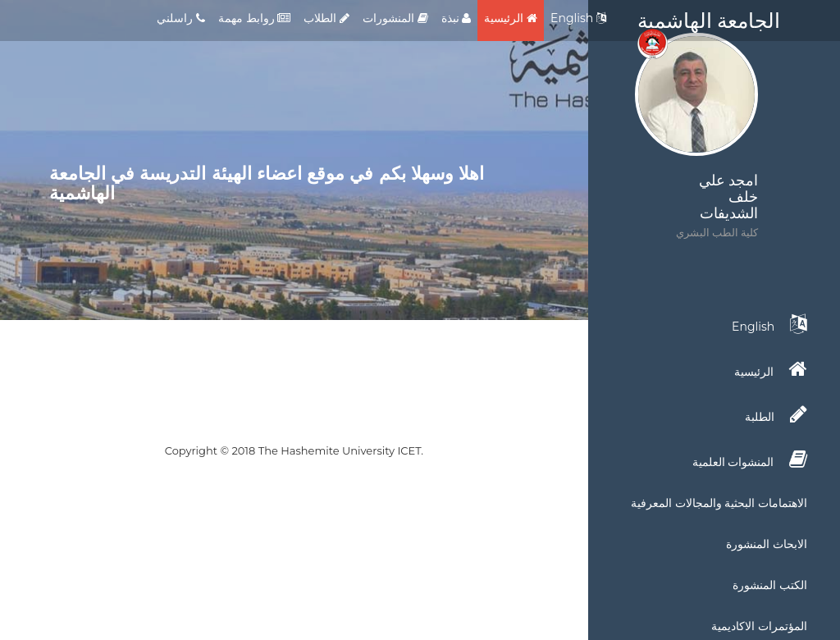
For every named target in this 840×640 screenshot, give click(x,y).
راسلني (181, 18)
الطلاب (326, 18)
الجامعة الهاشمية (709, 25)
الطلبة (776, 414)
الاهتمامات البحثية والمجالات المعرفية (719, 503)
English (578, 18)
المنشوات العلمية (750, 459)
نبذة (457, 18)
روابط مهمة (254, 18)
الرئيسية (511, 18)
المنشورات (395, 18)
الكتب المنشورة (770, 585)
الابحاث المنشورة (767, 544)
